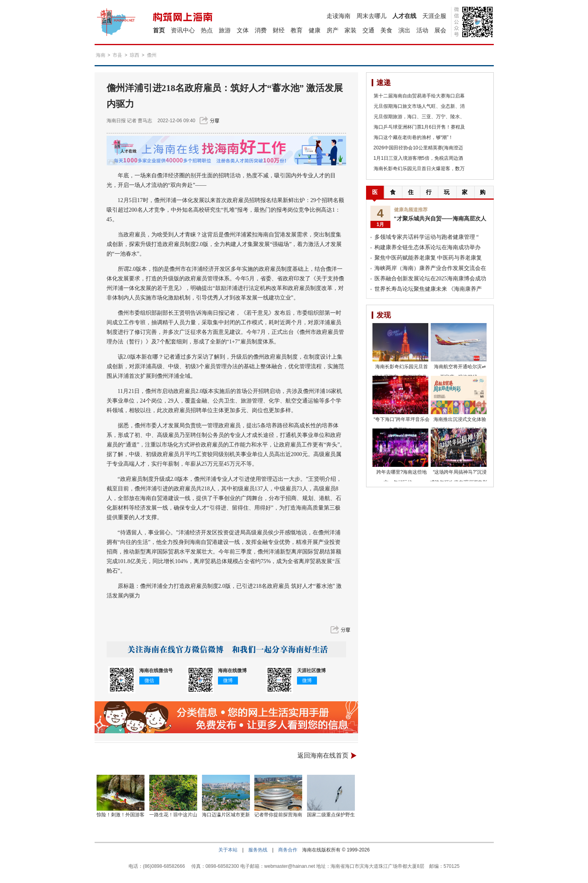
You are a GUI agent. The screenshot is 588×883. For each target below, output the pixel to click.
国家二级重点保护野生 (331, 815)
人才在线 (404, 16)
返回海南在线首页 (323, 755)
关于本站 (228, 850)
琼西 (135, 55)
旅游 (225, 30)
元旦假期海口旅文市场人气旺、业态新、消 (419, 106)
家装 (350, 30)
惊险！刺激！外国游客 (121, 815)
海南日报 (116, 121)
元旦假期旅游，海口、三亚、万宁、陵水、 (419, 117)
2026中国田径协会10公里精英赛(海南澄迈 (418, 148)
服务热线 (258, 850)
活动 (422, 30)
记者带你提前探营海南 (278, 815)
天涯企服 (434, 16)
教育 (297, 30)
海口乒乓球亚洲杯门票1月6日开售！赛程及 (419, 127)
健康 (315, 30)
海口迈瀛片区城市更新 (226, 815)
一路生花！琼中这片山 (173, 815)
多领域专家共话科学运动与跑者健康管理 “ (427, 237)
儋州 (152, 55)
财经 (279, 30)
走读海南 (339, 16)
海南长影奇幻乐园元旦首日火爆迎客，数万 (419, 169)
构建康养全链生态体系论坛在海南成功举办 (428, 247)
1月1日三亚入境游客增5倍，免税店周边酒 (418, 158)
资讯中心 (183, 30)
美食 (386, 30)
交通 (368, 30)
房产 (333, 30)
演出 (404, 30)
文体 (243, 30)
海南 (101, 55)
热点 (207, 30)
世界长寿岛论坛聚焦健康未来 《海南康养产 (428, 289)
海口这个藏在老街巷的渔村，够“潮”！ (414, 137)
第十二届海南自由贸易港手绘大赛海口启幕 (419, 96)
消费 (261, 30)
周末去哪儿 (371, 16)
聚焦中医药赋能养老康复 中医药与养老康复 (428, 258)
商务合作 (288, 850)
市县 (117, 55)
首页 (159, 30)
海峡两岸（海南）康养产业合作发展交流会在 (430, 268)
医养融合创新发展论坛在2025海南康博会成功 (430, 279)
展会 (440, 30)
